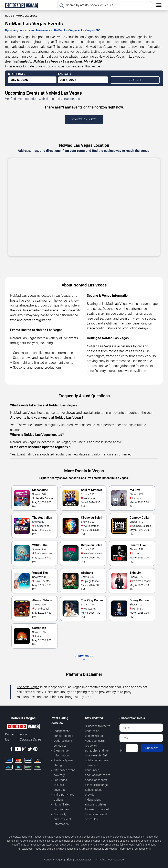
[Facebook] (11, 750)
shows (125, 37)
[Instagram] (24, 750)
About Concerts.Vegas (31, 737)
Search (135, 80)
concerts (113, 37)
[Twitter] (30, 750)
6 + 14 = (121, 748)
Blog (69, 860)
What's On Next (84, 119)
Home (8, 16)
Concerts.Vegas (28, 687)
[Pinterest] (35, 750)
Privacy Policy (83, 860)
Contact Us (10, 737)
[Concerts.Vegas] (23, 727)
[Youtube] (18, 750)
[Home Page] (21, 5)
